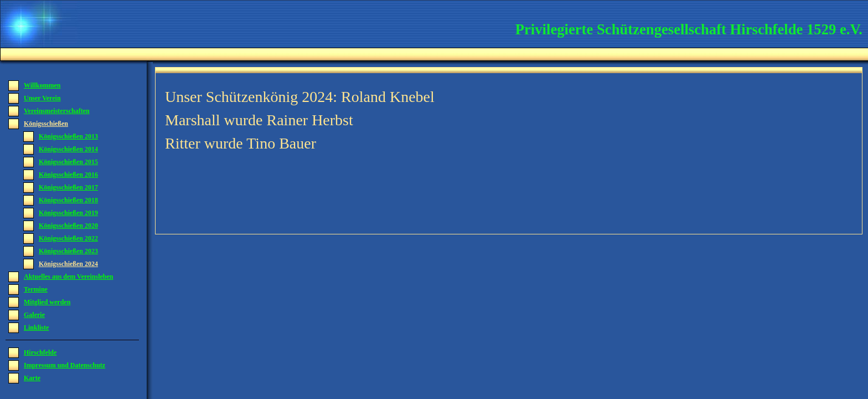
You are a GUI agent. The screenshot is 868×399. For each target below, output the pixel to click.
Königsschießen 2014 (68, 149)
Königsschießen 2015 (68, 162)
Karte (32, 378)
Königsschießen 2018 (68, 200)
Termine (36, 289)
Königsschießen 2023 (68, 251)
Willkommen (42, 85)
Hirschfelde (40, 352)
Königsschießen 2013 (68, 136)
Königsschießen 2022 (68, 238)
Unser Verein (42, 98)
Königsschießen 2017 (68, 187)
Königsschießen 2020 (68, 226)
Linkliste (36, 328)
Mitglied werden (47, 302)
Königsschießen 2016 (68, 175)
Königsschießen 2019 (68, 213)
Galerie (34, 315)
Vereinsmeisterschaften (57, 111)
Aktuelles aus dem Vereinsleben (68, 277)
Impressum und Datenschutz (64, 365)
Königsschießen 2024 (68, 264)
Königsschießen (46, 124)
